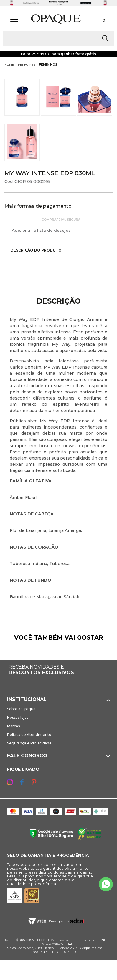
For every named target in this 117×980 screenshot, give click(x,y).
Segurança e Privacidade (29, 743)
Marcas (13, 726)
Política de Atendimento (29, 735)
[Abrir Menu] (14, 19)
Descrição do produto (33, 250)
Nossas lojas (18, 717)
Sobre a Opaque (21, 709)
